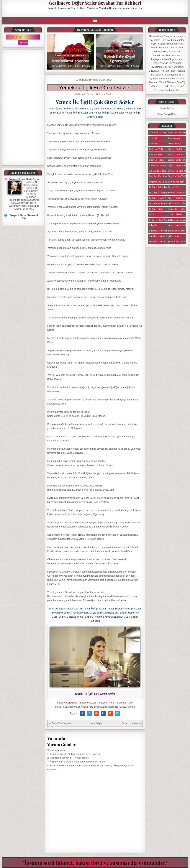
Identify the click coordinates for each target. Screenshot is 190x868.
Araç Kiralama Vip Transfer (161, 133)
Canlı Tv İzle (167, 108)
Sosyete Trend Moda (177, 193)
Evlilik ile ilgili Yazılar (159, 220)
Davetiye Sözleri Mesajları (161, 176)
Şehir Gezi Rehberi (177, 231)
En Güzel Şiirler (156, 209)
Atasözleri (154, 144)
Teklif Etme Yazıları (177, 203)
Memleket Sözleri (157, 242)
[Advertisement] (23, 108)
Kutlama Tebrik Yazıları (160, 231)
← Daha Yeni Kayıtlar (60, 723)
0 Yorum (86, 66)
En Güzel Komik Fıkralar (160, 198)
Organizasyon (174, 138)
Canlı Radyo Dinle (167, 114)
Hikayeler (153, 225)
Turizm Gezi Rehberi (178, 209)
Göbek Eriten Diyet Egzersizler (119, 59)
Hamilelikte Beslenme (71, 61)
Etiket (152, 214)
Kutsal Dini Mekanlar (159, 236)
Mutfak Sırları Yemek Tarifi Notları (96, 80)
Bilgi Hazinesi (155, 154)
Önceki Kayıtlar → (131, 723)
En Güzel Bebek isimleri (160, 187)
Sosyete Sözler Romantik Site (24, 217)
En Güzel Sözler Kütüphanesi (162, 203)
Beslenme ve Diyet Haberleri (70, 55)
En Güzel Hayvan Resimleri (162, 193)
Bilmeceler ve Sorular (159, 165)
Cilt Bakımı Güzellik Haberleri (163, 171)
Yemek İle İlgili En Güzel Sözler (95, 88)
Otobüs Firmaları (176, 144)
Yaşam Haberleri (176, 214)
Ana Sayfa (97, 723)
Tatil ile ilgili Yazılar (177, 198)
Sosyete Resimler (176, 182)
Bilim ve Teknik (156, 160)
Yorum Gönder (106, 94)
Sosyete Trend (107, 703)
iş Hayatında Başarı (177, 220)
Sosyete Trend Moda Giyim (24, 179)
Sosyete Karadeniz (67, 703)
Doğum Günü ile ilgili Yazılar (162, 182)
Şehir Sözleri (174, 236)
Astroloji (153, 138)
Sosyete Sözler (58, 66)
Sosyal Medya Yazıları (178, 176)
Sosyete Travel (125, 703)
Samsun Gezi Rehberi (178, 149)
